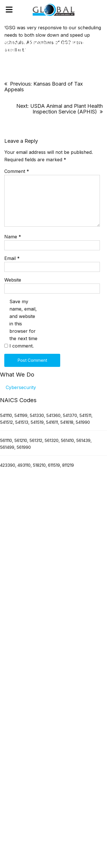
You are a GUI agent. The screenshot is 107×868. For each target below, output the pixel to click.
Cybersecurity (21, 387)
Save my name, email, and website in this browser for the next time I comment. (23, 324)
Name (13, 237)
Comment (17, 171)
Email (12, 258)
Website (13, 280)
